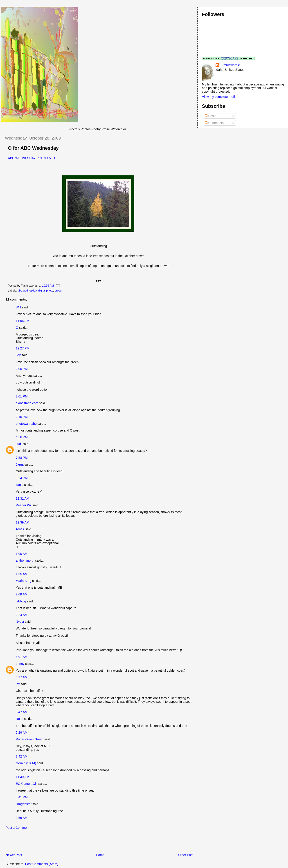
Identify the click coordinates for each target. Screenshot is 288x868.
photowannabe (26, 424)
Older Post (186, 855)
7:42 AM (22, 756)
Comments (214, 123)
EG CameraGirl (27, 784)
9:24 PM (22, 478)
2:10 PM (22, 417)
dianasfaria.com (27, 403)
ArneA (20, 529)
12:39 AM (22, 522)
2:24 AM (22, 615)
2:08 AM (22, 594)
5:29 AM (22, 733)
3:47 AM (22, 712)
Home (100, 855)
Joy (18, 355)
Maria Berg (24, 581)
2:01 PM (22, 396)
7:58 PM (22, 458)
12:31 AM (22, 498)
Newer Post (14, 855)
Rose (19, 719)
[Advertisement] (54, 843)
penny (20, 664)
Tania (20, 485)
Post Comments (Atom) (42, 864)
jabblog (21, 601)
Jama (20, 464)
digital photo (46, 291)
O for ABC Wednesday (33, 148)
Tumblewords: (230, 65)
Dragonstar (24, 804)
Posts (210, 116)
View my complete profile (220, 97)
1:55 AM (22, 574)
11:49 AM (22, 777)
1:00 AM (22, 554)
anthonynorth (25, 560)
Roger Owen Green (30, 739)
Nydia (20, 622)
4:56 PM (22, 437)
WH (18, 307)
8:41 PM (22, 797)
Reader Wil (24, 505)
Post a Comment (17, 828)
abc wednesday (27, 291)
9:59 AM (22, 818)
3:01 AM (22, 657)
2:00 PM (22, 369)
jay (18, 684)
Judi (19, 444)
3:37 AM (22, 677)
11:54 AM (22, 321)
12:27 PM (23, 348)
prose (58, 291)
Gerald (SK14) (26, 763)
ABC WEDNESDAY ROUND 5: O (31, 158)
